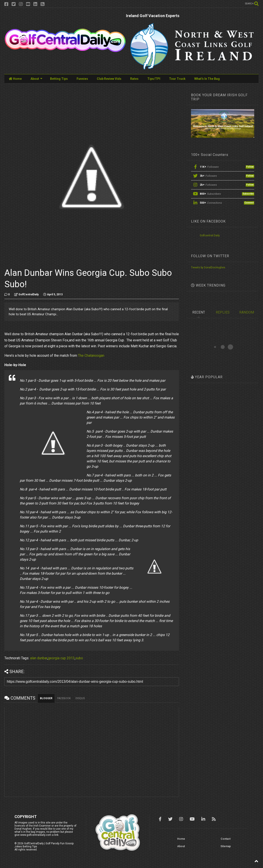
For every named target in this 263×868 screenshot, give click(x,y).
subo (79, 658)
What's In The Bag (207, 79)
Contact (226, 839)
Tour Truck (177, 79)
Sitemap (226, 846)
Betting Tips (59, 79)
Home (15, 79)
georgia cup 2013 (61, 658)
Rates (134, 79)
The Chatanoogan (91, 356)
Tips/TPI (154, 79)
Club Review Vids (109, 79)
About (36, 79)
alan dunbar (39, 658)
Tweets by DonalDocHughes (208, 267)
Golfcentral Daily (210, 235)
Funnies (82, 79)
